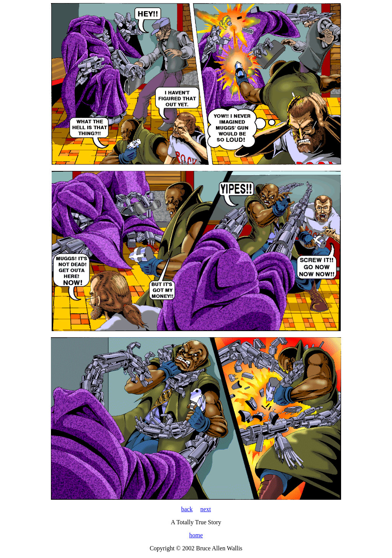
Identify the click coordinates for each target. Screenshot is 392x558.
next (206, 509)
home (196, 535)
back (187, 509)
